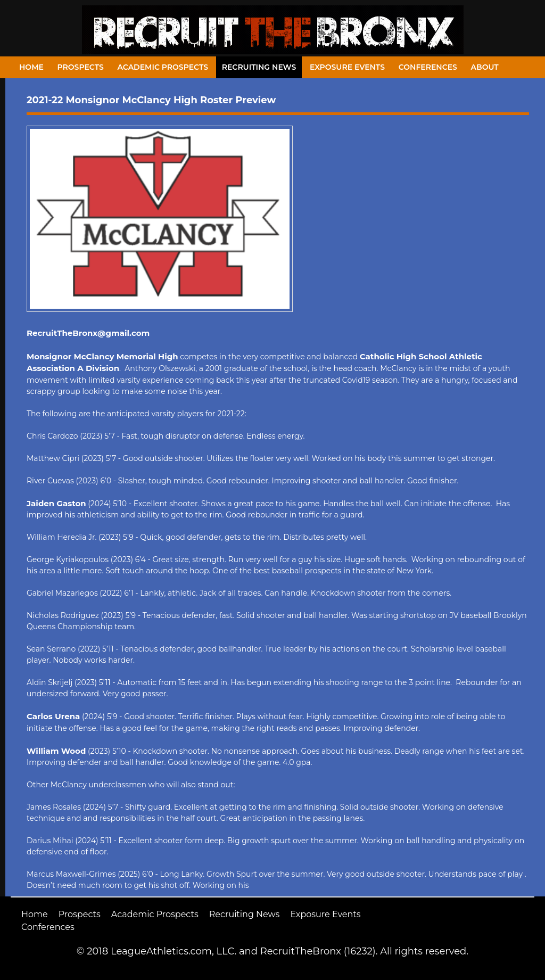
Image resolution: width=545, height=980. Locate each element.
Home (31, 67)
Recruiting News (259, 67)
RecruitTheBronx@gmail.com (88, 333)
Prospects (81, 67)
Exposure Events (347, 67)
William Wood (56, 751)
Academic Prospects (163, 67)
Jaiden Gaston (56, 503)
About (485, 67)
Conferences (428, 67)
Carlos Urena (53, 716)
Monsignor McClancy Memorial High (102, 356)
